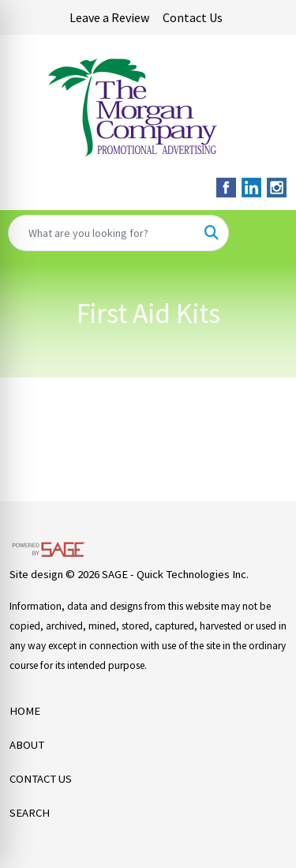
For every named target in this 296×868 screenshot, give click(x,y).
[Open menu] (264, 233)
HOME (25, 711)
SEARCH (30, 813)
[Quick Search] (102, 233)
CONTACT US (41, 779)
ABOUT (27, 745)
